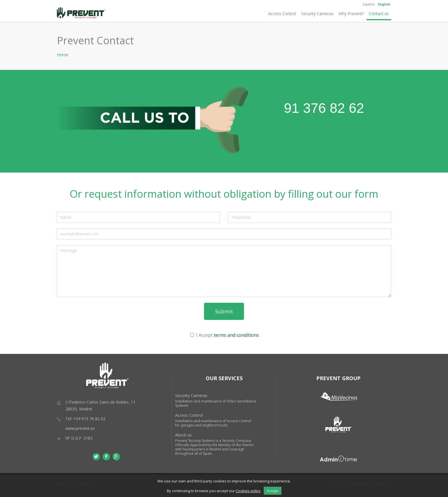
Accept (273, 491)
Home (63, 55)
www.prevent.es (80, 428)
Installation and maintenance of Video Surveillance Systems (216, 403)
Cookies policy (248, 491)
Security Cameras (317, 14)
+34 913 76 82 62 (89, 419)
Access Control (282, 14)
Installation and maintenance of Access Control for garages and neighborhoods (213, 423)
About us (183, 435)
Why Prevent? (351, 14)
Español (369, 4)
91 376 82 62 (324, 108)
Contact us (379, 14)
